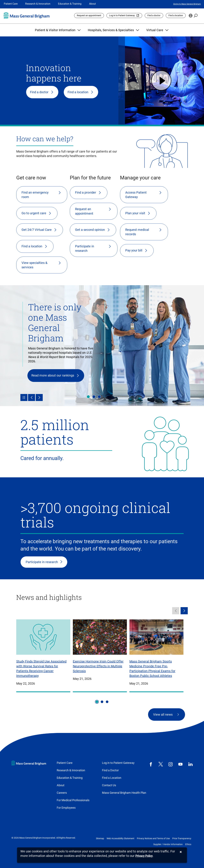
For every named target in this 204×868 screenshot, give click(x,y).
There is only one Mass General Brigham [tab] (88, 397)
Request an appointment (89, 15)
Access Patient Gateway (136, 195)
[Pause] (24, 397)
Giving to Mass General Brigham (187, 4)
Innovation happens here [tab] (99, 397)
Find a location (176, 15)
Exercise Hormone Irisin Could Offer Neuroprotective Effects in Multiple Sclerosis (98, 666)
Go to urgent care (34, 213)
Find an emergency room (35, 195)
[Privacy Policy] (144, 856)
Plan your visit (135, 213)
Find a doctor (154, 15)
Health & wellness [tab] (94, 397)
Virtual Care (158, 30)
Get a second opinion (90, 230)
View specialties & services (34, 265)
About (92, 4)
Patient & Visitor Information (58, 30)
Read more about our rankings (53, 375)
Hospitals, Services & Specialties (114, 30)
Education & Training (70, 4)
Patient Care (11, 4)
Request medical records (137, 232)
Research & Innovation (38, 4)
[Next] (39, 397)
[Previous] (32, 397)
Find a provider (86, 192)
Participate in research (85, 248)
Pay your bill (134, 250)
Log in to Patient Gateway (122, 15)
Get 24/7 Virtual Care (37, 230)
